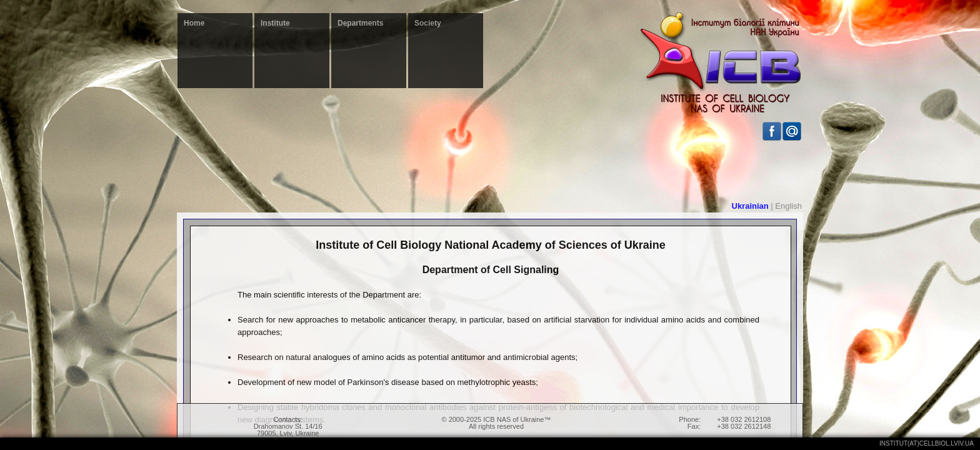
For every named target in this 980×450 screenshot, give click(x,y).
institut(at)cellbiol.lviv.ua (927, 443)
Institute (275, 23)
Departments (360, 23)
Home (194, 23)
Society (428, 23)
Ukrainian (750, 206)
